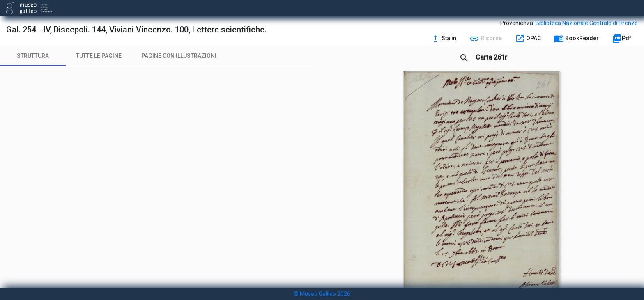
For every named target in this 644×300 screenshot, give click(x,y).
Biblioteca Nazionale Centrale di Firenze (587, 23)
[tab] (33, 56)
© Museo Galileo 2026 (322, 294)
